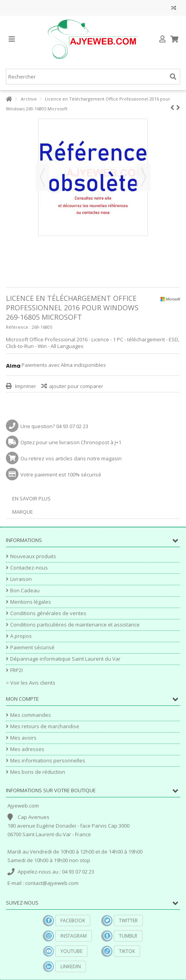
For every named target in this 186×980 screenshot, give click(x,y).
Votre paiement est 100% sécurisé (61, 474)
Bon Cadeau (25, 591)
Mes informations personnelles (48, 761)
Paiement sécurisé (32, 648)
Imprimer (25, 386)
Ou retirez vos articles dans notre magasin (71, 458)
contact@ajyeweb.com (52, 883)
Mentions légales (31, 602)
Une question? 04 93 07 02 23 (54, 426)
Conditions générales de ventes (48, 613)
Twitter (128, 920)
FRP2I (16, 670)
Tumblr (128, 936)
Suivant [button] (144, 177)
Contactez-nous (29, 568)
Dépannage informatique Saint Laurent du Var (65, 659)
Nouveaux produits (33, 556)
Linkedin (71, 966)
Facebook (73, 920)
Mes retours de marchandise (45, 726)
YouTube (71, 951)
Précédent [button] (42, 177)
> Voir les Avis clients (31, 683)
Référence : (18, 327)
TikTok (127, 951)
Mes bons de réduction (38, 772)
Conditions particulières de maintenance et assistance (75, 625)
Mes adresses (27, 749)
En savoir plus (31, 498)
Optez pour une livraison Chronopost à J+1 (71, 442)
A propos (21, 636)
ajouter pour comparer (76, 386)
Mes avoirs (23, 738)
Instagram (74, 936)
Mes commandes (31, 715)
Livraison (21, 579)
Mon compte (22, 699)
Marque (23, 512)
